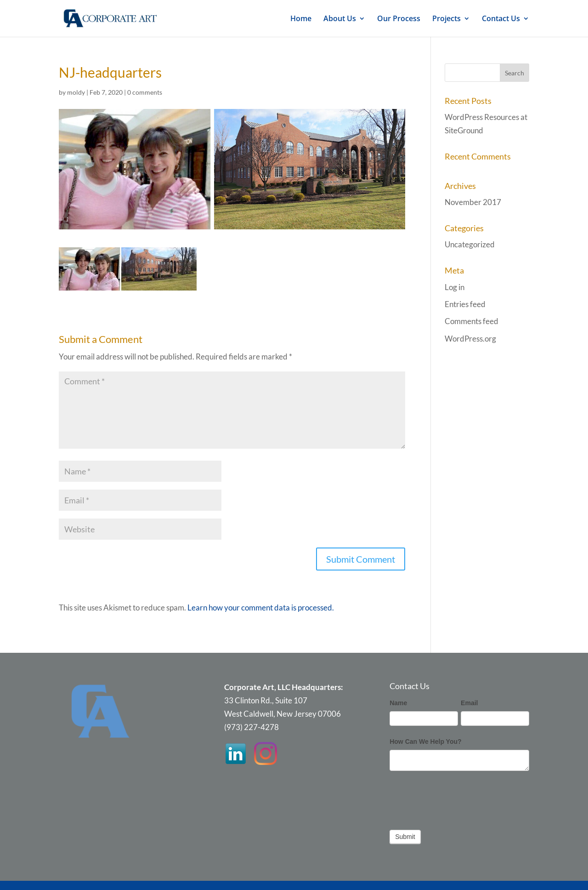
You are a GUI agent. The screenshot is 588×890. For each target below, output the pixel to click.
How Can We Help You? (425, 742)
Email (469, 703)
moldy (76, 92)
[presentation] (459, 798)
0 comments (145, 92)
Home (301, 19)
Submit (405, 837)
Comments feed (472, 321)
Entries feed (465, 304)
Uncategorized (470, 244)
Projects (447, 19)
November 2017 (473, 202)
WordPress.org (470, 339)
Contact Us (501, 19)
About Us (340, 19)
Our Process (399, 19)
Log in (455, 287)
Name (398, 703)
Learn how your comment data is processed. (261, 608)
